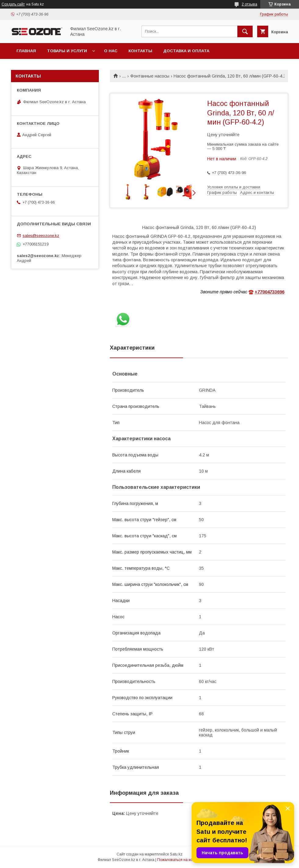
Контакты (140, 51)
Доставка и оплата (186, 51)
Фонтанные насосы (150, 76)
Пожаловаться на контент (179, 860)
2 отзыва (249, 4)
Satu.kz (176, 854)
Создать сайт (13, 4)
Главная (26, 51)
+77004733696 (270, 292)
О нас (111, 51)
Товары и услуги (67, 51)
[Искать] (245, 31)
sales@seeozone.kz (41, 236)
